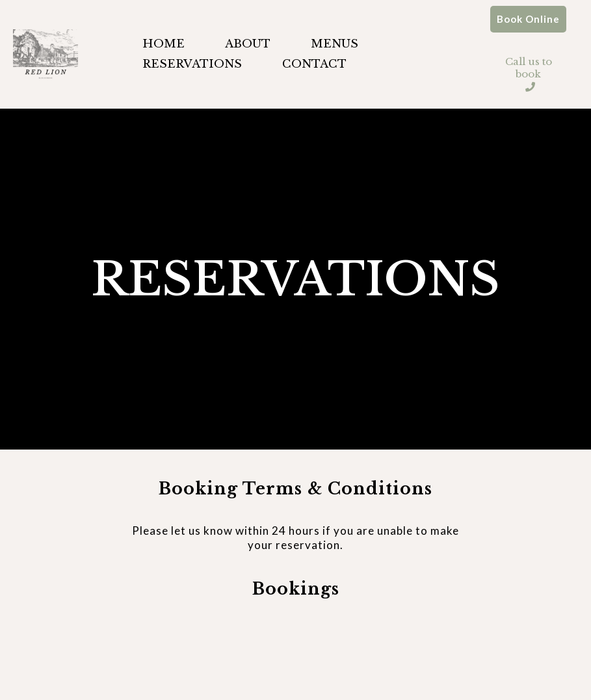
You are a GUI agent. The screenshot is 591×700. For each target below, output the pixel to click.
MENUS (335, 44)
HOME (164, 44)
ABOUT (248, 44)
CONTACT (314, 64)
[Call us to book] (528, 68)
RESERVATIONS (192, 64)
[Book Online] (528, 19)
